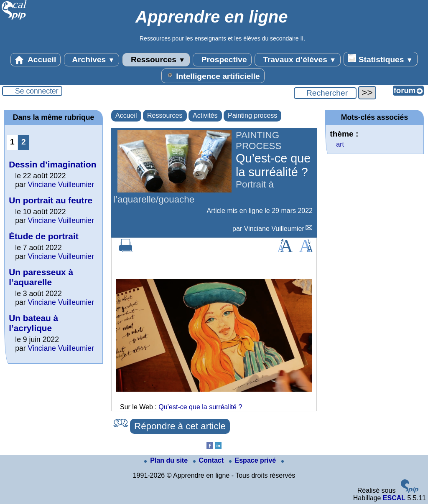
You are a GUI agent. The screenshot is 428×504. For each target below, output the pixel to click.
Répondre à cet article (180, 426)
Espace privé (253, 460)
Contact (209, 460)
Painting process (252, 115)
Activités (205, 115)
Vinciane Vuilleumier (274, 229)
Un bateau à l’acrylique (33, 323)
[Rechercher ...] (325, 93)
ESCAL (394, 498)
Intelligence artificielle (213, 76)
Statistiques (380, 59)
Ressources (156, 60)
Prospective (222, 60)
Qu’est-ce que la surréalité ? (200, 407)
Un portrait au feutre (51, 200)
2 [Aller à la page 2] (24, 142)
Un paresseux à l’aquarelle (41, 277)
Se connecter (37, 91)
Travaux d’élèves (298, 60)
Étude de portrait (43, 236)
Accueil (36, 60)
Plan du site (167, 460)
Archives (92, 60)
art (340, 144)
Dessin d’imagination (52, 164)
